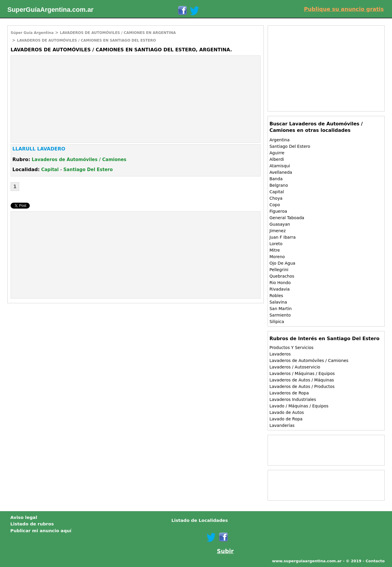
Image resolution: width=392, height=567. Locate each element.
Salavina (278, 302)
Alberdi (277, 159)
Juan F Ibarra (283, 237)
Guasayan (280, 224)
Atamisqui (280, 166)
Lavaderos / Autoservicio (295, 367)
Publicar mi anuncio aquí (41, 531)
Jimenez (277, 231)
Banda (276, 179)
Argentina (279, 140)
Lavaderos (280, 354)
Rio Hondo (280, 283)
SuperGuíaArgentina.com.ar (50, 10)
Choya (276, 198)
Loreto (276, 244)
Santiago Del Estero (88, 170)
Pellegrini (279, 270)
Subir (225, 551)
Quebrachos (282, 276)
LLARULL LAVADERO (39, 149)
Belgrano (279, 185)
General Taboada (287, 218)
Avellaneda (281, 172)
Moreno (277, 257)
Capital (50, 170)
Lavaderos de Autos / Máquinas (302, 380)
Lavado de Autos (287, 412)
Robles (276, 296)
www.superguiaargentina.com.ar (307, 561)
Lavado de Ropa (286, 419)
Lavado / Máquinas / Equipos (299, 406)
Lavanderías (282, 425)
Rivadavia (280, 289)
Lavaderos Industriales (293, 399)
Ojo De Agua (282, 263)
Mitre (275, 250)
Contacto (375, 561)
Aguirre (277, 153)
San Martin (280, 309)
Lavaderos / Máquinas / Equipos (302, 373)
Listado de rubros (32, 524)
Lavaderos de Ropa (289, 393)
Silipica (277, 322)
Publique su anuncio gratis (344, 9)
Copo (275, 205)
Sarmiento (280, 315)
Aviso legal (24, 517)
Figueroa (278, 211)
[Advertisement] (60, 99)
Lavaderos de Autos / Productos (302, 386)
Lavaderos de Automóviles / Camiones (79, 160)
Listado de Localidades (200, 520)
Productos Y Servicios (291, 348)
